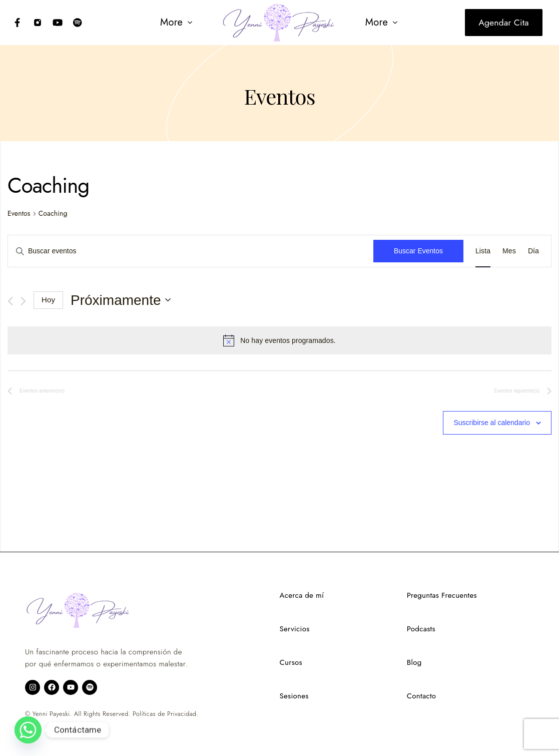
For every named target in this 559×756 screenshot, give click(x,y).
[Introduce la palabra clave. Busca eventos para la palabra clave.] (191, 251)
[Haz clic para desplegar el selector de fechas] (121, 300)
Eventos (19, 214)
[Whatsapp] (28, 730)
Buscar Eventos (418, 251)
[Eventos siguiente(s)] (23, 301)
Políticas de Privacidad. (165, 714)
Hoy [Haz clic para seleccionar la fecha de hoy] (48, 300)
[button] (176, 23)
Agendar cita (503, 23)
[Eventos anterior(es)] (10, 301)
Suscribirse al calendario (492, 423)
